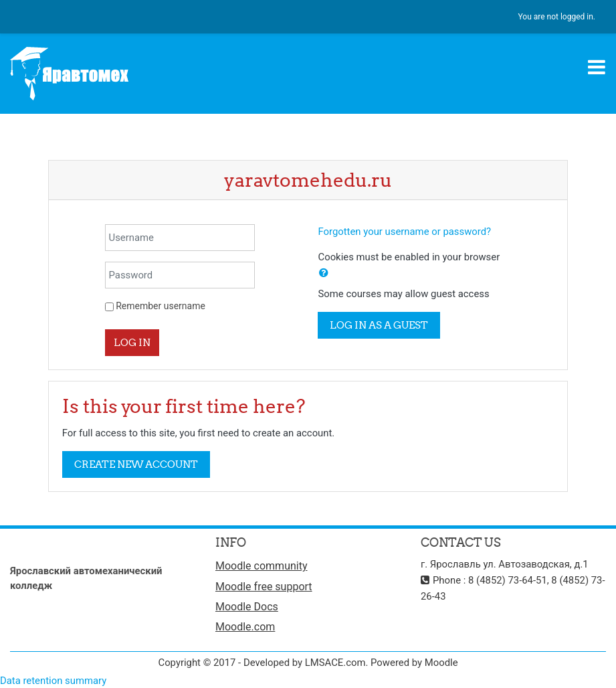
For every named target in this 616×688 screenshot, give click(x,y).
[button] (324, 273)
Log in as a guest (379, 325)
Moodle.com (245, 627)
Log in (132, 342)
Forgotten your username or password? (404, 232)
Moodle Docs (247, 607)
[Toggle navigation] (597, 67)
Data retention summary (53, 681)
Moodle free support (264, 587)
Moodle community (262, 566)
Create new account (136, 464)
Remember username (161, 306)
